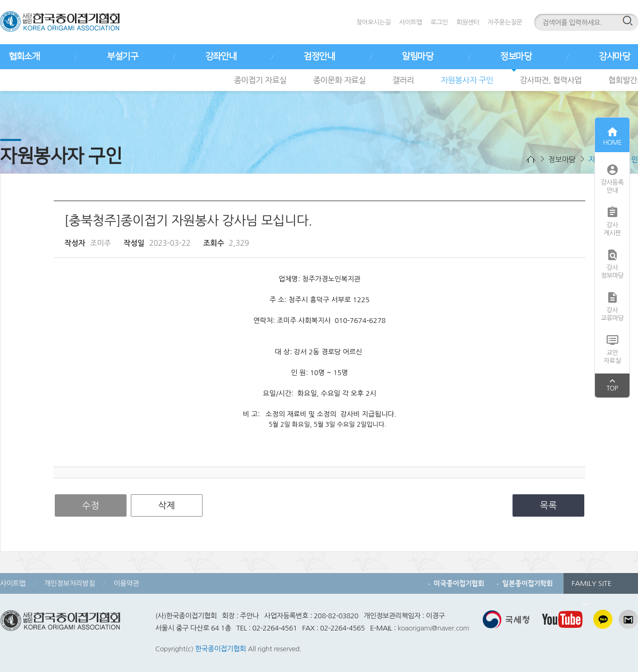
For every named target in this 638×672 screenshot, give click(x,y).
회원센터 (468, 22)
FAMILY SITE (591, 587)
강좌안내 (221, 56)
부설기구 (122, 56)
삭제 (166, 505)
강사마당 (614, 56)
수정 (91, 505)
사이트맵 (411, 22)
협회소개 (24, 56)
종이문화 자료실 (339, 80)
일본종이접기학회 (528, 583)
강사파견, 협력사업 (551, 80)
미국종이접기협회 (459, 583)
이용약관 (127, 583)
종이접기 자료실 (260, 80)
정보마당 (516, 56)
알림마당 (417, 56)
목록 (549, 505)
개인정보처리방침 (70, 583)
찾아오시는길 (373, 22)
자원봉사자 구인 (467, 80)
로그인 (439, 22)
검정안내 (319, 56)
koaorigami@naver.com (434, 628)
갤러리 (403, 80)
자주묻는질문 (505, 22)
